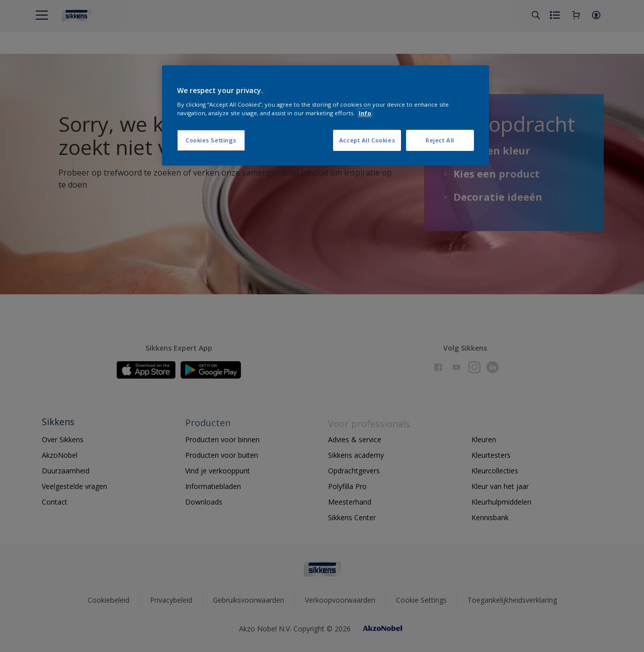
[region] (326, 116)
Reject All (440, 140)
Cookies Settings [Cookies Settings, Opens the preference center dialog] (211, 140)
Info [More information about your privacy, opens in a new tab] (365, 113)
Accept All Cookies (367, 140)
